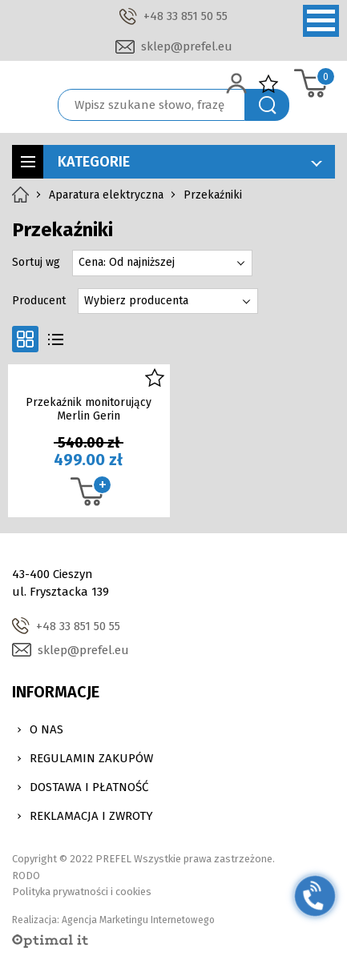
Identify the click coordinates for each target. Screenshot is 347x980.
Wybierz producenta (136, 301)
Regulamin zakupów (91, 758)
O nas (46, 729)
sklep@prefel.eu (187, 46)
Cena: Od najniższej (127, 262)
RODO (26, 876)
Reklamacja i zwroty (91, 816)
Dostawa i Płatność (89, 787)
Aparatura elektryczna (106, 195)
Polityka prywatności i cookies (82, 892)
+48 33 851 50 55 (186, 16)
